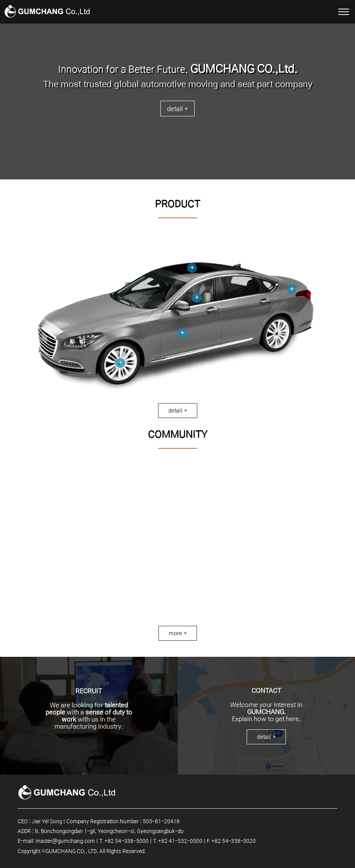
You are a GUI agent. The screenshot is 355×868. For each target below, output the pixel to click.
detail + (177, 109)
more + (178, 633)
